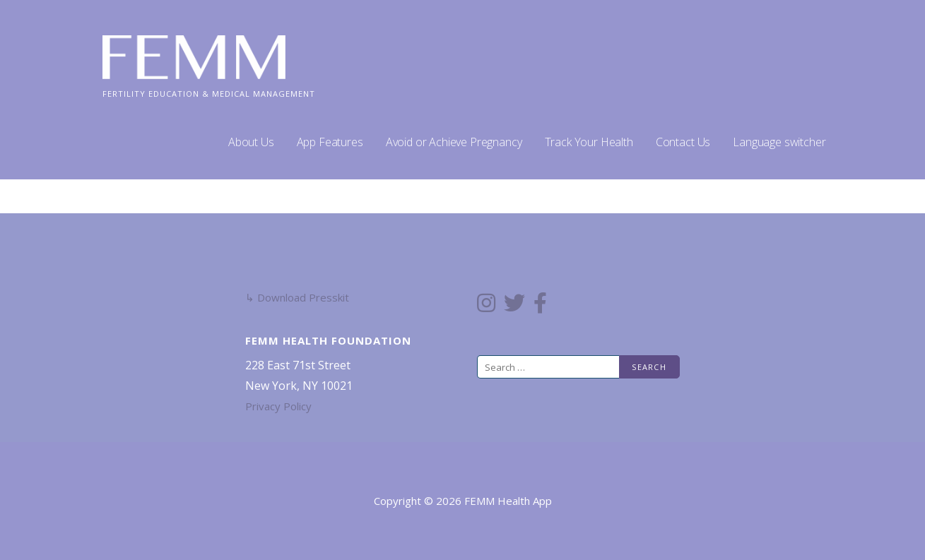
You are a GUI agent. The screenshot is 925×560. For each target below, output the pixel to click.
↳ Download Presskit (297, 297)
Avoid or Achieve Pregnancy (454, 142)
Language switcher (779, 142)
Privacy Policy (278, 406)
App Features (330, 142)
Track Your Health (589, 142)
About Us (251, 142)
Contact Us (683, 142)
